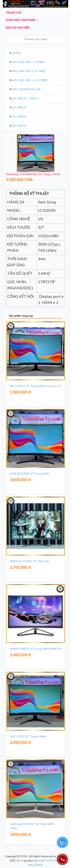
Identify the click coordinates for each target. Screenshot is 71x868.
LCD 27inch (18, 117)
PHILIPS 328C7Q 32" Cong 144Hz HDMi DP (35, 649)
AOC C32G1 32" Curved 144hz (28, 736)
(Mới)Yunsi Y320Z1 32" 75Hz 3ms (30, 561)
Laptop (16, 53)
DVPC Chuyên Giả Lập (26, 89)
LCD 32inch (18, 126)
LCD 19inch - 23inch (25, 98)
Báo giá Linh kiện (18, 28)
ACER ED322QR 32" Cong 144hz (29, 474)
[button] (10, 153)
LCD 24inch (18, 107)
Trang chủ (14, 13)
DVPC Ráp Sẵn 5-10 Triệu (28, 71)
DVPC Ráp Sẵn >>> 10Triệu (29, 80)
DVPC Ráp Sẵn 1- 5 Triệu (28, 62)
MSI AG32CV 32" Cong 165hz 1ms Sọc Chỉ (35, 386)
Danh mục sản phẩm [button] (21, 20)
